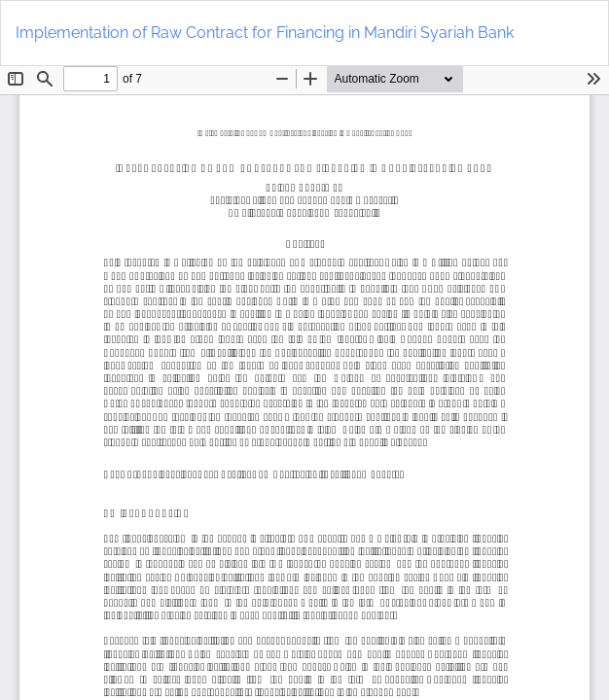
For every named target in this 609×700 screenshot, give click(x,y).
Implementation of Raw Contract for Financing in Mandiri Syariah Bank (265, 33)
